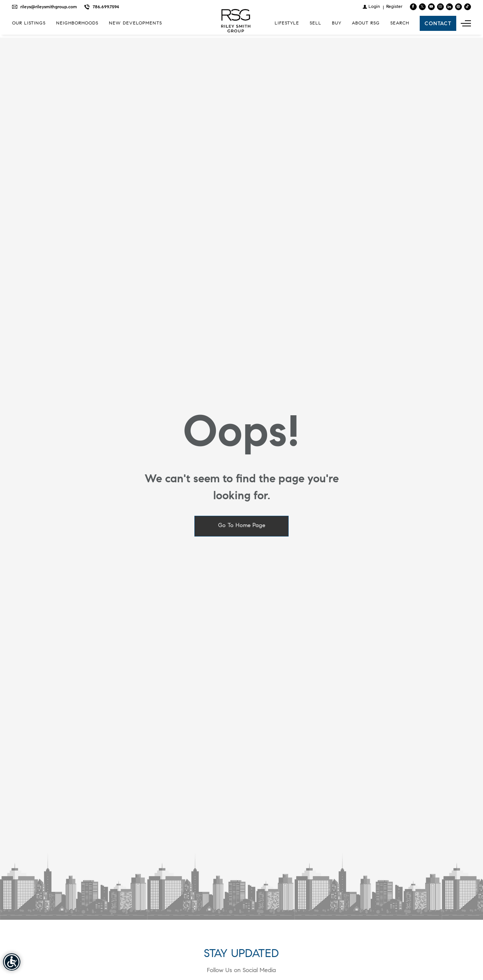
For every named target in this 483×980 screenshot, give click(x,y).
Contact (438, 24)
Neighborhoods (77, 23)
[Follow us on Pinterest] (459, 7)
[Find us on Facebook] (413, 7)
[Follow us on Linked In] (449, 7)
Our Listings (29, 23)
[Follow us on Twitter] (422, 7)
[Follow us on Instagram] (440, 7)
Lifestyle (287, 23)
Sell (316, 23)
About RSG (366, 23)
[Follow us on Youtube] (431, 7)
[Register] (394, 7)
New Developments (135, 23)
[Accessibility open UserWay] (12, 962)
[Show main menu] (466, 23)
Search (400, 23)
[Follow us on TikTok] (468, 7)
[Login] (371, 7)
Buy (337, 23)
